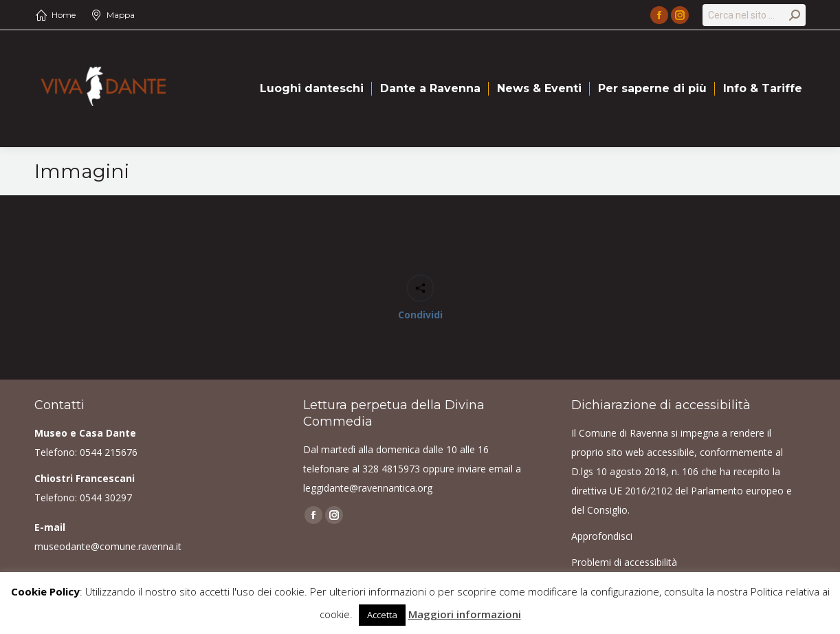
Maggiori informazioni (465, 614)
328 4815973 (391, 469)
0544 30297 (106, 498)
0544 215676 (109, 452)
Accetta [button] (382, 615)
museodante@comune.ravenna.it (108, 546)
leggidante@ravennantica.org (368, 488)
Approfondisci (602, 536)
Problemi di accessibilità (624, 562)
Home (64, 15)
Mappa (121, 15)
